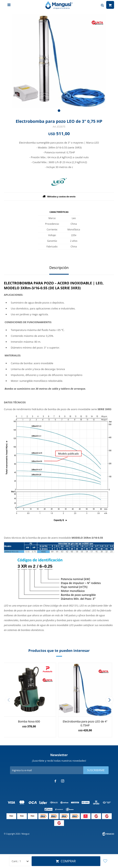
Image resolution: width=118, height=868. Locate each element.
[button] (59, 111)
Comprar (68, 861)
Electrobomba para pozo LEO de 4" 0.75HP (85, 723)
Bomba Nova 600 (29, 721)
